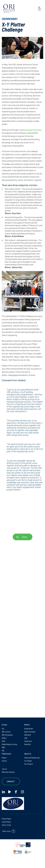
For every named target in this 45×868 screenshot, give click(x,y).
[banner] (9, 8)
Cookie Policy (6, 822)
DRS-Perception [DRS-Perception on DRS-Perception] (7, 735)
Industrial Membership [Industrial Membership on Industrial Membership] (32, 758)
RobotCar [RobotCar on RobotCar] (28, 744)
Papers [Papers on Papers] (4, 758)
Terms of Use (6, 825)
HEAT (4, 741)
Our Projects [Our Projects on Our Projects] (29, 764)
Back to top (6, 831)
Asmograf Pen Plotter (33, 130)
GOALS (4, 738)
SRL (3, 751)
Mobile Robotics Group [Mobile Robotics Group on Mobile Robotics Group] (9, 744)
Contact (11, 781)
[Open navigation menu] (40, 9)
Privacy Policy (6, 819)
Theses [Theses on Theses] (4, 761)
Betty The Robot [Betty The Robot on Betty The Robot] (30, 732)
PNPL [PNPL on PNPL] (4, 747)
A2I (3, 729)
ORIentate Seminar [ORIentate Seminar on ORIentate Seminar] (8, 772)
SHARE (24, 537)
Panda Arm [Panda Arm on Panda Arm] (28, 741)
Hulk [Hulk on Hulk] (26, 738)
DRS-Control (6, 732)
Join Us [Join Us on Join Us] (4, 769)
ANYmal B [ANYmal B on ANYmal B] (28, 735)
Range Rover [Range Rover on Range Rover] (29, 729)
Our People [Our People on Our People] (28, 761)
